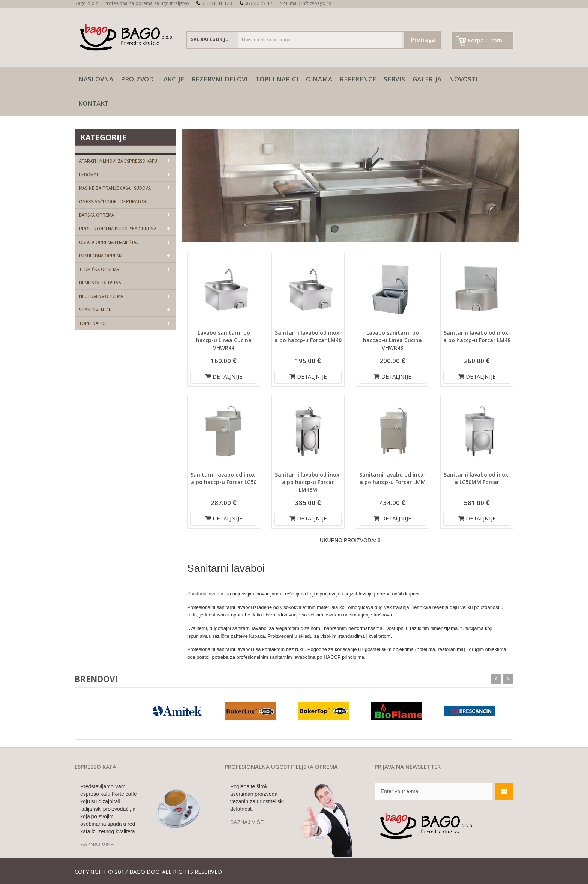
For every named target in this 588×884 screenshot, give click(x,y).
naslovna (96, 80)
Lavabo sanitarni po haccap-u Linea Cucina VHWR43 (392, 341)
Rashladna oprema (101, 256)
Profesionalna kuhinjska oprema (118, 229)
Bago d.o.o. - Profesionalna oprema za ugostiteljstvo (132, 4)
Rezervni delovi (220, 80)
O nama (319, 80)
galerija (427, 80)
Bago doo (144, 873)
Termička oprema (99, 269)
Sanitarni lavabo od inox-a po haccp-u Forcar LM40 (308, 337)
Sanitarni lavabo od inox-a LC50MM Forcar (477, 479)
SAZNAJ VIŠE (97, 845)
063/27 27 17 (256, 4)
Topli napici (277, 80)
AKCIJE (174, 80)
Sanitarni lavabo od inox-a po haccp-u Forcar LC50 (224, 479)
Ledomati (89, 175)
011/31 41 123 (214, 4)
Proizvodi (138, 80)
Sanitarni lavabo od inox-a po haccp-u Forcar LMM (393, 479)
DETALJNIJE (224, 377)
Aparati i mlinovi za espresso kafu (118, 161)
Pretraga (423, 41)
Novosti (463, 80)
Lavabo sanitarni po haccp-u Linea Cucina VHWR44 (224, 341)
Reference (358, 80)
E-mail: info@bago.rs (305, 4)
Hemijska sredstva (100, 283)
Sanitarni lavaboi (206, 594)
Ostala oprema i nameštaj (109, 242)
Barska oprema (97, 215)
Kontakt (94, 104)
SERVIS (394, 80)
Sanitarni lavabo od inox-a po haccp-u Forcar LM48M (308, 483)
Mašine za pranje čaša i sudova (115, 188)
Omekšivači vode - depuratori (113, 202)
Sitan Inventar (95, 310)
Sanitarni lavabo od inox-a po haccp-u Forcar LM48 (477, 337)
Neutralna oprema (101, 296)
